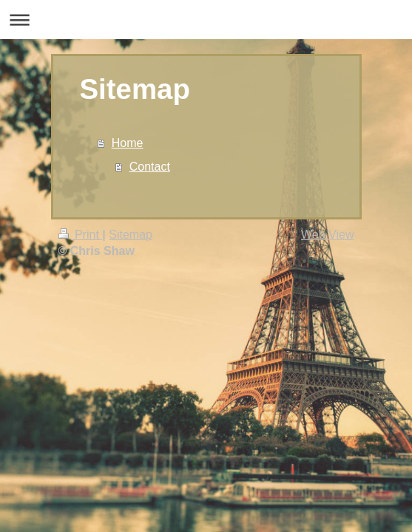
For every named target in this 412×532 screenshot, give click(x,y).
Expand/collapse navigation (206, 20)
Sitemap (131, 235)
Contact (150, 167)
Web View (327, 235)
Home (128, 143)
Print (81, 235)
